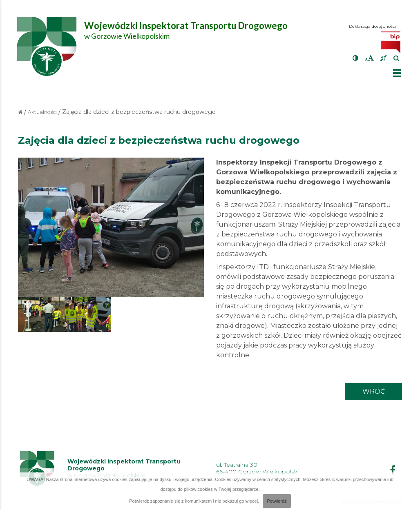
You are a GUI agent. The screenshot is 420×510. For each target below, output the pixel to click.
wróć (374, 391)
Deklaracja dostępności (372, 26)
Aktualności (42, 112)
